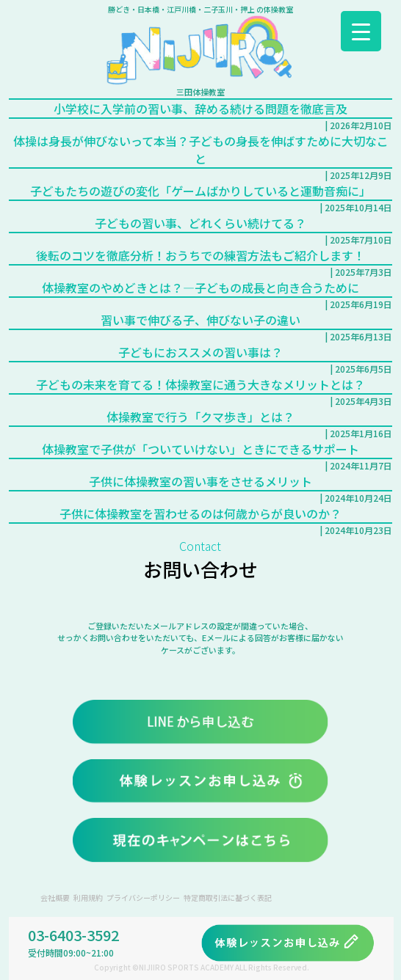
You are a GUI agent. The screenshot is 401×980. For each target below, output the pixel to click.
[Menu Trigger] (361, 31)
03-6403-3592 (115, 942)
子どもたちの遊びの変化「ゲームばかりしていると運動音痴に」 (201, 191)
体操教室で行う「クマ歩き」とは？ (201, 417)
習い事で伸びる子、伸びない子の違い (201, 320)
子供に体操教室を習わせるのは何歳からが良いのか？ (201, 513)
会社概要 (55, 897)
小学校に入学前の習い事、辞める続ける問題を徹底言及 (201, 109)
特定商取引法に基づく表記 (228, 897)
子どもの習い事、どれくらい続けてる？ (201, 223)
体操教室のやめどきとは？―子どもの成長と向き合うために (201, 288)
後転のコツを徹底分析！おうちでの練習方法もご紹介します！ (201, 255)
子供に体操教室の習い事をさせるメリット (201, 481)
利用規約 (88, 897)
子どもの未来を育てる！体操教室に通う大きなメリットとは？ (201, 384)
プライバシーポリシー (143, 897)
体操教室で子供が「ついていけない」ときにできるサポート (201, 449)
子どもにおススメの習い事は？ (201, 352)
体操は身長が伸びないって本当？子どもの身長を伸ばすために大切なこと (201, 150)
